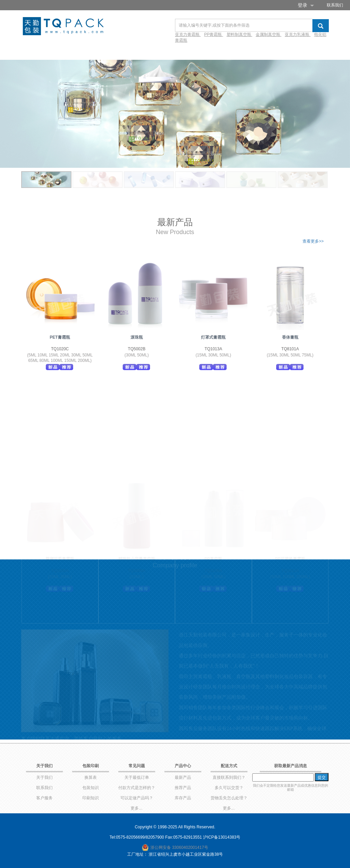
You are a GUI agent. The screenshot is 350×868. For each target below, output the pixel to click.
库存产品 (183, 798)
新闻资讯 (242, 51)
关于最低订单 (137, 777)
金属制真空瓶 (268, 35)
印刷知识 (91, 798)
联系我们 (335, 5)
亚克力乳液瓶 (298, 35)
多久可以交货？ (229, 788)
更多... (136, 808)
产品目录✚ (72, 51)
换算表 (91, 777)
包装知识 (91, 788)
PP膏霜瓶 (213, 35)
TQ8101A (290, 349)
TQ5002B (137, 349)
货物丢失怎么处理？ (229, 798)
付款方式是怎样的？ (137, 788)
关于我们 (44, 777)
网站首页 (41, 51)
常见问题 (213, 51)
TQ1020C (60, 349)
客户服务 (44, 798)
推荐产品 (183, 788)
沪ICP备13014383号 (222, 837)
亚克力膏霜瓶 (188, 35)
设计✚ (164, 51)
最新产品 (183, 777)
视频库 (187, 51)
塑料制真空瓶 (239, 35)
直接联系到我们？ (229, 777)
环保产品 (138, 51)
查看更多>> (313, 241)
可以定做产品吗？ (137, 798)
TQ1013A (213, 349)
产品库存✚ (106, 51)
